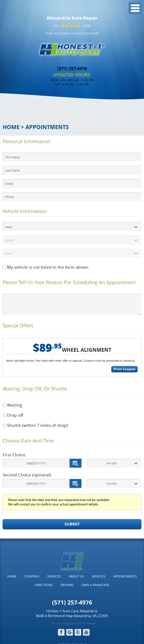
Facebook (61, 632)
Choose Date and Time (28, 441)
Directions (44, 585)
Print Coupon (124, 369)
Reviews (67, 585)
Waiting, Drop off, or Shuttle (35, 389)
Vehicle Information (25, 211)
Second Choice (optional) (27, 475)
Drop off (15, 415)
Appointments (47, 127)
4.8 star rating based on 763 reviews (74, 623)
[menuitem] (12, 576)
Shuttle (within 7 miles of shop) (37, 425)
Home (11, 127)
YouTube (86, 632)
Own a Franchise (95, 585)
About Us (76, 576)
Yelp (78, 632)
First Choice (14, 455)
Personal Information (27, 141)
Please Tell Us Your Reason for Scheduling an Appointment (69, 282)
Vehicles (99, 576)
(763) (87, 26)
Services (54, 576)
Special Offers (18, 326)
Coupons (32, 576)
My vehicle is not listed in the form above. (48, 267)
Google (70, 632)
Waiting (14, 405)
